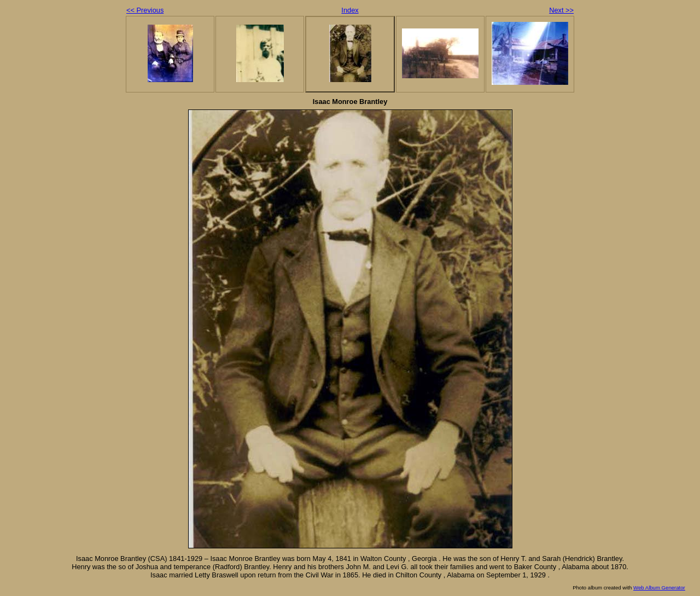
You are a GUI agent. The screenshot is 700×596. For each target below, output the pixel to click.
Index (350, 10)
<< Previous (145, 10)
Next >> (561, 10)
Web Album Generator (659, 588)
